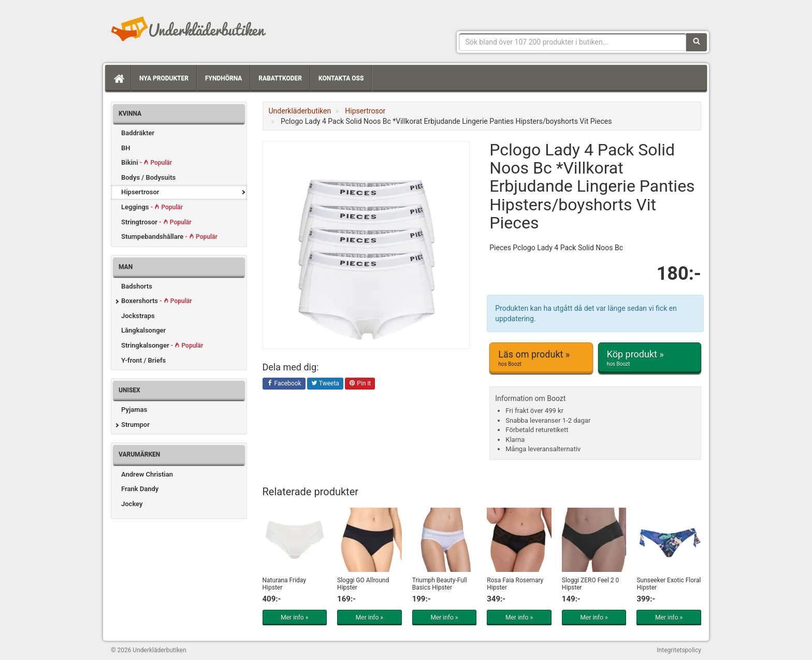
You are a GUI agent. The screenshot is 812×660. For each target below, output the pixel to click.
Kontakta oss (341, 78)
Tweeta (325, 384)
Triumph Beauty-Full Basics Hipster (440, 584)
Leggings (152, 207)
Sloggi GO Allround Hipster (363, 584)
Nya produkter (164, 78)
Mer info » (294, 618)
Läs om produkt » (541, 358)
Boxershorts (157, 301)
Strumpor (135, 425)
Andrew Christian (147, 474)
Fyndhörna (223, 78)
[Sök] (697, 42)
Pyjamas (134, 410)
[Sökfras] (573, 42)
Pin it (360, 384)
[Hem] (118, 78)
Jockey (132, 504)
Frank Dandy (140, 489)
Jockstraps (138, 316)
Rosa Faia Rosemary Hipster (515, 584)
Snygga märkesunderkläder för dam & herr (189, 28)
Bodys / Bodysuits (148, 177)
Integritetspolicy (679, 650)
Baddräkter (138, 133)
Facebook (284, 384)
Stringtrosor (156, 222)
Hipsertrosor (140, 192)
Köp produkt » (650, 358)
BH (126, 148)
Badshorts (137, 286)
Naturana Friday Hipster (284, 584)
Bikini (147, 162)
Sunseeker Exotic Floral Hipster (669, 584)
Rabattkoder (280, 78)
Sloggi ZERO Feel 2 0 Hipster (591, 584)
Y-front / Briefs (143, 360)
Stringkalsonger (162, 345)
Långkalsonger (143, 330)
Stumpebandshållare (169, 236)
